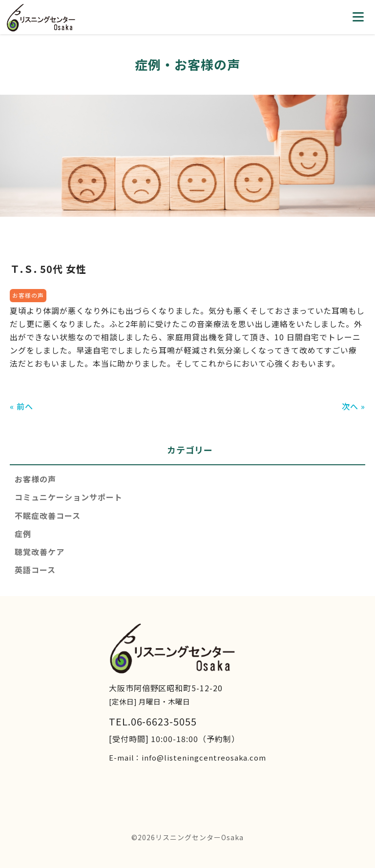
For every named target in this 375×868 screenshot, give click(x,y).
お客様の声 (35, 479)
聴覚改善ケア (40, 552)
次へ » (354, 406)
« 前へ (21, 406)
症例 (23, 534)
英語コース (35, 570)
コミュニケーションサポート (68, 497)
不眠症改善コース (48, 516)
